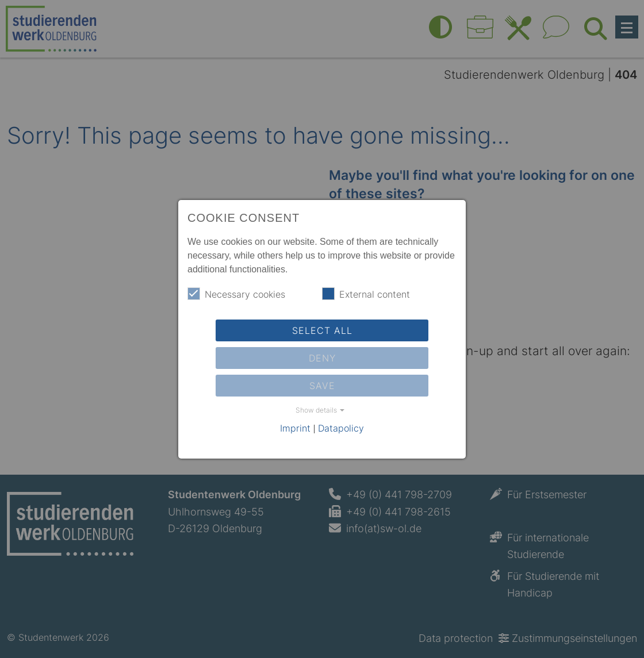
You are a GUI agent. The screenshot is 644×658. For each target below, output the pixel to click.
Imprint (295, 428)
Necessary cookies (236, 294)
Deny (322, 358)
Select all (322, 330)
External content (366, 294)
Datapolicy (341, 428)
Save (322, 386)
